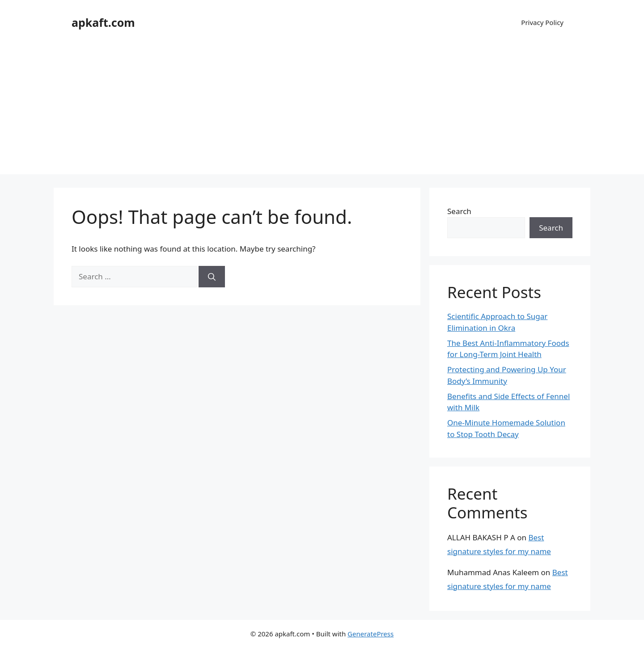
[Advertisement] (322, 112)
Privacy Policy (542, 22)
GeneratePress (371, 634)
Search (459, 211)
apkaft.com (103, 22)
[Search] (212, 277)
